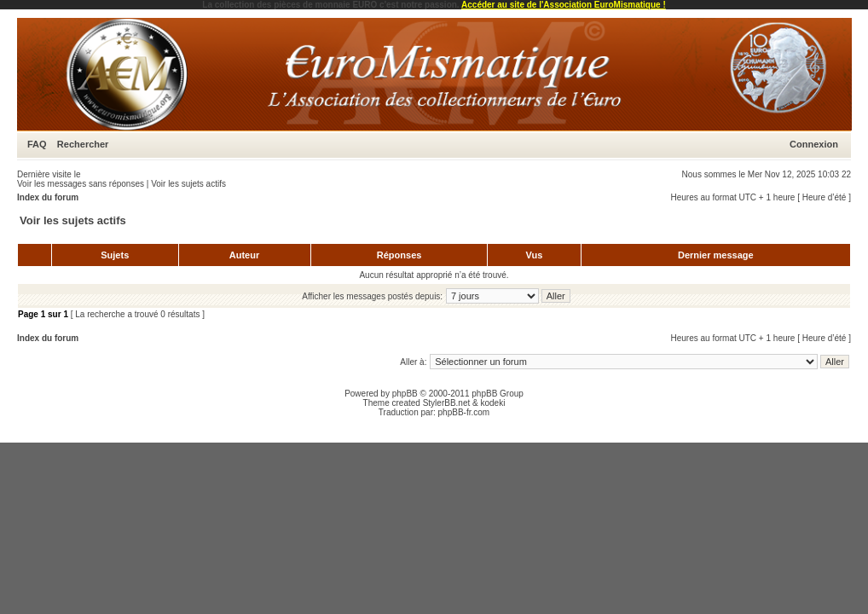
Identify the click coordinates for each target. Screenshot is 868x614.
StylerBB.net (447, 403)
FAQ (37, 144)
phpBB (405, 394)
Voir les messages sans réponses (81, 184)
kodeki (492, 403)
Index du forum (48, 197)
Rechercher (83, 144)
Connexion (814, 144)
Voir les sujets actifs (188, 184)
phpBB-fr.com (464, 412)
